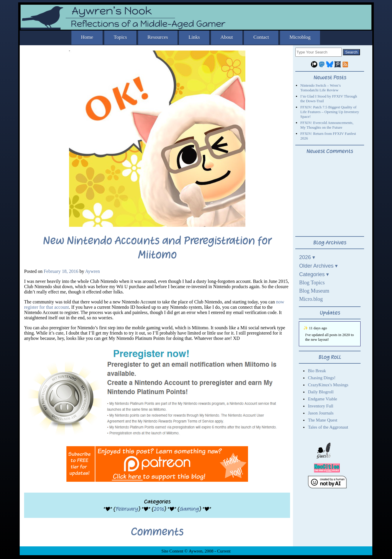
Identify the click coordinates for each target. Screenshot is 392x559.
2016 (159, 509)
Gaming (189, 509)
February (127, 509)
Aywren (93, 271)
